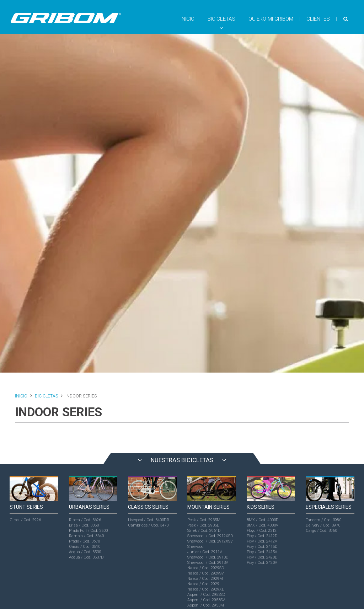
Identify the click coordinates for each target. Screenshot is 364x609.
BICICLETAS (221, 23)
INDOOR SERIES (81, 396)
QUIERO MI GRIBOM (271, 19)
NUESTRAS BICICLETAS (182, 460)
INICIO (188, 19)
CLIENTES (318, 19)
